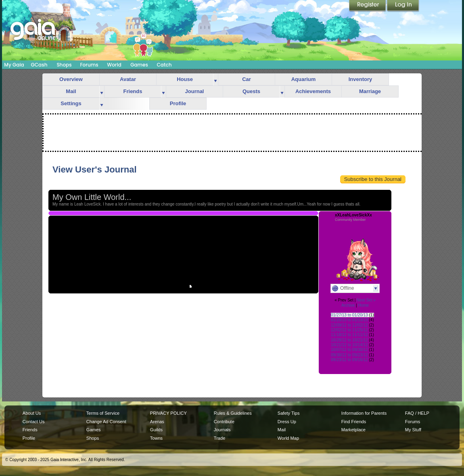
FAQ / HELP (417, 413)
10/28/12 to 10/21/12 (349, 340)
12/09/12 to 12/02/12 (349, 325)
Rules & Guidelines (233, 413)
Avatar (128, 79)
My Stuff (413, 430)
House (185, 79)
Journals (222, 430)
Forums (89, 65)
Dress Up (287, 422)
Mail (71, 91)
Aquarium (304, 79)
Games (139, 65)
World (114, 65)
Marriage (370, 91)
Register (368, 6)
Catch (164, 65)
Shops (64, 65)
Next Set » (366, 300)
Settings (71, 103)
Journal (195, 91)
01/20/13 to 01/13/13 (349, 320)
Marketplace (353, 430)
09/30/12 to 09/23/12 (349, 355)
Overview (71, 79)
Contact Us (34, 422)
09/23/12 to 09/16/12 (349, 360)
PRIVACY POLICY (168, 413)
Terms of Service (103, 413)
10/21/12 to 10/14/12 (349, 345)
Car (247, 79)
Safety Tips (289, 413)
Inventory (361, 79)
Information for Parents (364, 413)
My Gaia (14, 65)
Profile (178, 103)
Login (403, 6)
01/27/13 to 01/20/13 (349, 315)
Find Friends (354, 422)
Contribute (224, 422)
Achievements (313, 91)
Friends (133, 91)
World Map (288, 438)
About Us (32, 413)
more (215, 80)
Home (363, 305)
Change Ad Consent (106, 422)
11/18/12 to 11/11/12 (349, 335)
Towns (156, 438)
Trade (219, 438)
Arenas (157, 422)
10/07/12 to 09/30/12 (349, 350)
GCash (39, 65)
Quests (251, 91)
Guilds (156, 430)
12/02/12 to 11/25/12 (349, 330)
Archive (348, 305)
